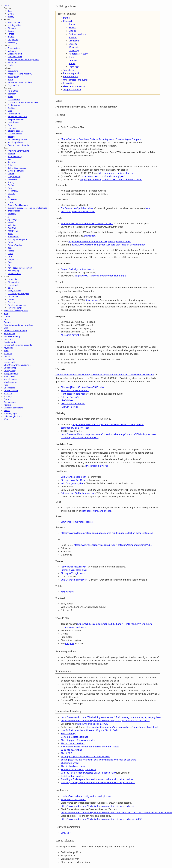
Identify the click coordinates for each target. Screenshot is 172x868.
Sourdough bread (15, 142)
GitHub (11, 202)
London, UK (13, 296)
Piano (10, 79)
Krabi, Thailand (14, 291)
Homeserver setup (12, 336)
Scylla (10, 254)
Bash (10, 159)
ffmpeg (11, 182)
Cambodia (12, 279)
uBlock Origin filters (13, 416)
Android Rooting (15, 157)
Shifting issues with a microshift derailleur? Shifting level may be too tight (98, 760)
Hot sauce (8, 339)
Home (7, 5)
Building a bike (14, 25)
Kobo (6, 351)
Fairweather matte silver (73, 567)
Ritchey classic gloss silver (74, 570)
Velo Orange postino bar (73, 477)
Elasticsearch (13, 179)
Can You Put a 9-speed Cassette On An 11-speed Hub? (88, 773)
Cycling (11, 31)
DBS (6, 319)
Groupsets (74, 41)
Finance (7, 322)
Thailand (12, 302)
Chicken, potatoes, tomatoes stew (23, 102)
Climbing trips (14, 282)
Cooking (11, 108)
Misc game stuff (15, 54)
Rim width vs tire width (73, 769)
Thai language (10, 413)
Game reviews (14, 48)
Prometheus (13, 236)
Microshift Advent (70, 335)
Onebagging (9, 388)
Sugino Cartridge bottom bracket (78, 269)
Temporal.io (13, 259)
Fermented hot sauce (17, 117)
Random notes (71, 77)
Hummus (12, 128)
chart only (91, 769)
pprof (10, 234)
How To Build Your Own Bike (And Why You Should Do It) (90, 730)
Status (66, 18)
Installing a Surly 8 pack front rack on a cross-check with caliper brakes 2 (98, 783)
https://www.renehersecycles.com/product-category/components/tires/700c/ (113, 545)
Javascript (12, 214)
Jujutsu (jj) (12, 219)
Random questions (73, 73)
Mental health (10, 376)
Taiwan (11, 299)
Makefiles (12, 225)
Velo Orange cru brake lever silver (78, 211)
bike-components (107, 173)
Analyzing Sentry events (18, 151)
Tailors (7, 411)
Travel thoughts (15, 308)
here (148, 208)
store (88, 300)
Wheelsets (74, 47)
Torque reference (72, 90)
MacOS (11, 222)
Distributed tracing (16, 171)
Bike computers (15, 22)
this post (70, 643)
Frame (72, 24)
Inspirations (69, 83)
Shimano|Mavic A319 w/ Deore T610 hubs (82, 387)
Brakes (72, 28)
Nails (6, 385)
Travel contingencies (17, 305)
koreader (8, 353)
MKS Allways (67, 592)
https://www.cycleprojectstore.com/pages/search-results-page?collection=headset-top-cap (107, 533)
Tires (71, 57)
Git (9, 196)
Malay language (11, 373)
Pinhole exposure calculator (20, 82)
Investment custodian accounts (18, 345)
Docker (11, 174)
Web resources (14, 274)
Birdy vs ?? (66, 833)
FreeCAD (12, 194)
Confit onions (14, 105)
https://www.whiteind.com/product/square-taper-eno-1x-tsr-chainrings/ (108, 245)
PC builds (8, 393)
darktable (12, 162)
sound (95, 300)
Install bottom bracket (72, 776)
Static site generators (13, 408)
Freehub (73, 37)
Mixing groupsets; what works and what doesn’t (85, 756)
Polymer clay (13, 85)
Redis (10, 248)
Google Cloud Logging (18, 205)
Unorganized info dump (75, 80)
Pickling (11, 137)
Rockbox (8, 405)
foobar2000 (13, 191)
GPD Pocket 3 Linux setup (15, 331)
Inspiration (90, 236)
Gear (6, 328)
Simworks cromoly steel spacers (77, 522)
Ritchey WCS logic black (73, 573)
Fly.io (10, 188)
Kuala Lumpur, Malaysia (18, 294)
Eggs (10, 111)
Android (11, 154)
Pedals (72, 63)
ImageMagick (14, 211)
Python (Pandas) (15, 245)
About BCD (67, 753)
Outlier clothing (11, 391)
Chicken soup (14, 99)
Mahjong (12, 51)
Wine (6, 419)
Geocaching (13, 71)
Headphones (10, 333)
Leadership (9, 359)
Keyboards (9, 348)
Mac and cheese (15, 134)
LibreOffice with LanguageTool (17, 365)
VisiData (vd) (13, 271)
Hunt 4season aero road (73, 394)
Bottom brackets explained (75, 737)
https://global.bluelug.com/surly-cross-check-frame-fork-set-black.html (122, 727)
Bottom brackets (77, 34)
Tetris (10, 65)
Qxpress (7, 399)
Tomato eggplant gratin (18, 145)
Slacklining (12, 42)
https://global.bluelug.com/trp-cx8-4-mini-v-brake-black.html (111, 180)
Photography (13, 77)
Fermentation (14, 114)
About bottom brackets (73, 743)
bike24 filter (67, 400)
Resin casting (10, 402)
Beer (6, 314)
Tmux (10, 262)
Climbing (12, 28)
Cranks (72, 31)
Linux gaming (10, 371)
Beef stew (12, 94)
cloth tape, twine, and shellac (96, 511)
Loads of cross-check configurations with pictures (86, 796)
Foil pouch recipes (16, 119)
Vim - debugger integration (20, 268)
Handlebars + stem (78, 54)
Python (11, 242)
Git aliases (12, 199)
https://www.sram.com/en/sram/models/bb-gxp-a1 (101, 276)
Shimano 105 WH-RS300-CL (75, 391)
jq (8, 216)
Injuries (11, 37)
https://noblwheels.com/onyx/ (93, 724)
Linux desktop (10, 368)
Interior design (10, 342)
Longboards (13, 39)
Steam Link (13, 62)
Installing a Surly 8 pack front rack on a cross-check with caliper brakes (97, 779)
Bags (10, 11)
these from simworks (97, 466)
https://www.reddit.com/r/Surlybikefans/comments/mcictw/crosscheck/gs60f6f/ (102, 819)
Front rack (74, 67)
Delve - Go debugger (17, 168)
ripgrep (11, 251)
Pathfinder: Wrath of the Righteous (23, 59)
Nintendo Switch (15, 57)
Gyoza (10, 125)
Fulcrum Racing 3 (70, 397)
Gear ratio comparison (75, 86)
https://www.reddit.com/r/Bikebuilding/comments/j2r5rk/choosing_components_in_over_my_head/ (112, 717)
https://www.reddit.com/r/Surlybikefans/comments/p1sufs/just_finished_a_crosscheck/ (105, 721)
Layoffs (7, 356)
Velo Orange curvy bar (72, 483)
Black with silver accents (73, 799)
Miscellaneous (10, 379)
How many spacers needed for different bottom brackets (90, 747)
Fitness (11, 34)
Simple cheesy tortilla (17, 139)
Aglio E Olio (13, 91)
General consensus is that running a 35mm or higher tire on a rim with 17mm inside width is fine (105, 375)
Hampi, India (13, 285)
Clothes (11, 14)
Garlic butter (13, 122)
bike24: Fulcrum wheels (73, 404)
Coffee (7, 316)
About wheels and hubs (73, 766)
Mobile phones (10, 382)
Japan (10, 288)
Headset (73, 60)
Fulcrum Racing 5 (70, 407)
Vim (9, 265)
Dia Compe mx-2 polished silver (77, 208)
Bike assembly (68, 734)
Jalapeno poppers (15, 131)
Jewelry (11, 17)
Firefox (11, 185)
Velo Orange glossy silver (74, 580)
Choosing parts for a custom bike (78, 740)
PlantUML (12, 228)
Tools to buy (69, 70)
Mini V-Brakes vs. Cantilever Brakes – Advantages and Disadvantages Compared (102, 139)
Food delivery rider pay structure (18, 325)
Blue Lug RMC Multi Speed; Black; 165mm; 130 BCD (87, 223)
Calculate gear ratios (71, 750)
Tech (10, 256)
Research (68, 21)
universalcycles (125, 173)
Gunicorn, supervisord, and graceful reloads (27, 208)
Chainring (74, 50)
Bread (10, 97)
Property (8, 396)
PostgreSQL (13, 231)
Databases (12, 165)
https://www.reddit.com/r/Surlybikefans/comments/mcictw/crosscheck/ (97, 806)
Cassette (73, 44)
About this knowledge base (16, 311)
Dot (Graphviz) (14, 176)
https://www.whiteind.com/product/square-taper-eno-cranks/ (100, 241)
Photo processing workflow (20, 74)
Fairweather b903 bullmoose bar (78, 493)
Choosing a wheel (70, 763)
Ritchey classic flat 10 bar (74, 480)
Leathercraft (9, 362)
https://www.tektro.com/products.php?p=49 (103, 176)
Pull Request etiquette (18, 239)
